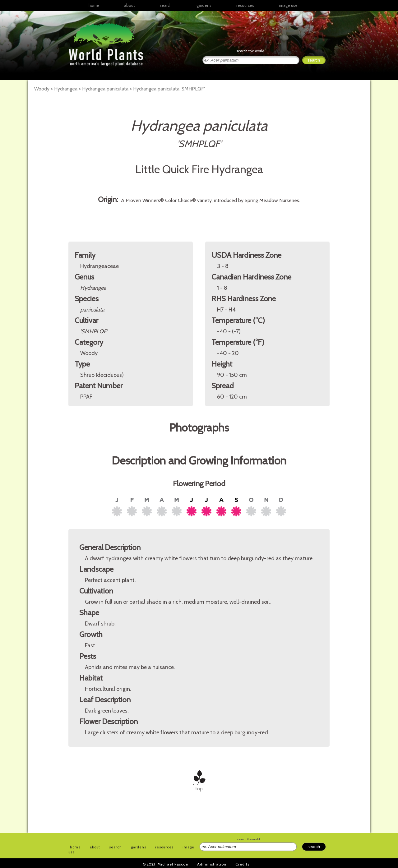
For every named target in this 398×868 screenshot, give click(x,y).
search (166, 5)
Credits (242, 864)
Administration (212, 864)
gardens (204, 5)
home (94, 5)
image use (288, 5)
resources (164, 847)
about (130, 5)
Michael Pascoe (173, 864)
